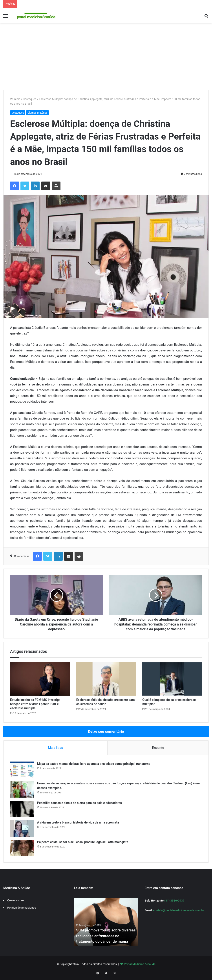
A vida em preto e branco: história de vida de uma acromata (79, 823)
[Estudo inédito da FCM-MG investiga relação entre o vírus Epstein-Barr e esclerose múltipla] (40, 679)
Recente (158, 748)
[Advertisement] (106, 57)
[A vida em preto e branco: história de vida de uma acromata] (22, 829)
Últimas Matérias (37, 113)
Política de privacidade (22, 908)
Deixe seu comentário (106, 731)
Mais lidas (55, 748)
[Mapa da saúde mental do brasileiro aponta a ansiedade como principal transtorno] (22, 770)
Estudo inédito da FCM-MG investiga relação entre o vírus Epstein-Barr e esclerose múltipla (35, 704)
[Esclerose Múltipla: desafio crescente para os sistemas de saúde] (106, 679)
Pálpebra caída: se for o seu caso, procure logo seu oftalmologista (83, 842)
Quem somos (16, 901)
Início (15, 99)
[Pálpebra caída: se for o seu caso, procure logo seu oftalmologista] (22, 848)
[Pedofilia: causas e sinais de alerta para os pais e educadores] (22, 809)
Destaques (30, 99)
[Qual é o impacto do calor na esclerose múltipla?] (172, 679)
